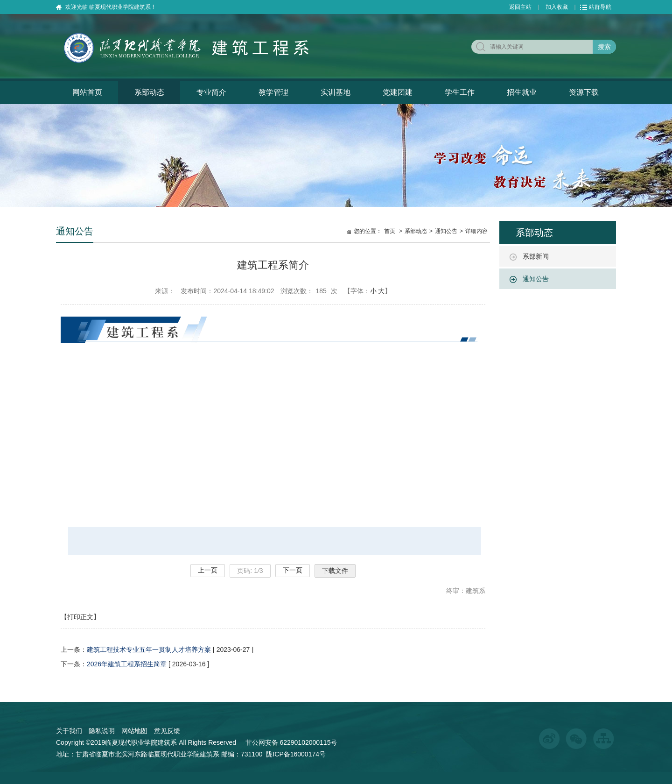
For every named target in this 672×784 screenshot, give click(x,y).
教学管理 (273, 92)
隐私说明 (102, 731)
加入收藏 (557, 7)
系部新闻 (536, 256)
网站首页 (87, 92)
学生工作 (460, 92)
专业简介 (211, 92)
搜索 (604, 47)
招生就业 (522, 92)
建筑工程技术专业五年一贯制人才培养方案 (149, 650)
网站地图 (134, 731)
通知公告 (536, 279)
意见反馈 (167, 731)
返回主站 (520, 7)
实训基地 (336, 92)
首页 (390, 231)
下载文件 (335, 571)
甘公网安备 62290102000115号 (290, 742)
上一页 (208, 570)
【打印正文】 (80, 617)
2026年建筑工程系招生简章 (127, 664)
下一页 (293, 570)
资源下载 (584, 92)
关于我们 (69, 731)
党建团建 (398, 92)
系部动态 (149, 92)
